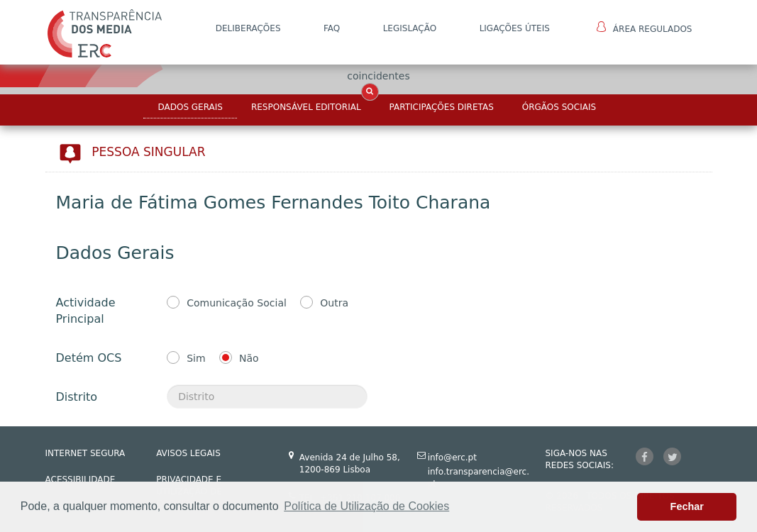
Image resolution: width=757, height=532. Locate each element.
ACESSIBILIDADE (81, 480)
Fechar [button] (687, 506)
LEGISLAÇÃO (410, 28)
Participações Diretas (442, 107)
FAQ (332, 28)
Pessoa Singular (148, 152)
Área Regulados (645, 28)
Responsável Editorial (306, 107)
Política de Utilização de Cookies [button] (366, 506)
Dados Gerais (190, 107)
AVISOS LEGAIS (188, 453)
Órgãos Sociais (559, 107)
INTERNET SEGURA (85, 453)
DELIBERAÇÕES (248, 28)
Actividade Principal (86, 311)
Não (249, 358)
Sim (196, 358)
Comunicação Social (237, 303)
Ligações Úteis (515, 28)
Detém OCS (89, 358)
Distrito (77, 397)
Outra (334, 303)
